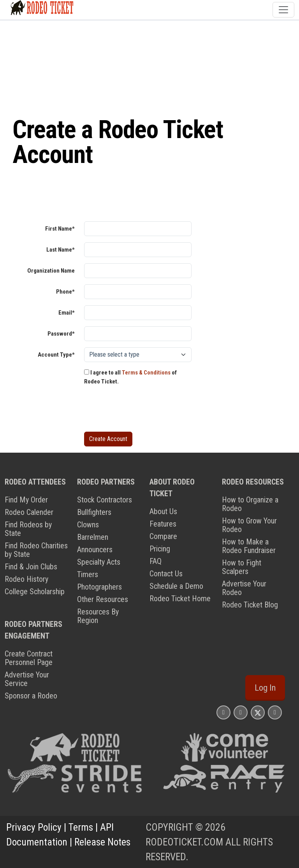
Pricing (160, 549)
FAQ (156, 561)
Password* (61, 334)
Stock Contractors (105, 500)
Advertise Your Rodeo (244, 588)
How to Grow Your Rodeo (249, 525)
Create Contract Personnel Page (29, 658)
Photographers (99, 587)
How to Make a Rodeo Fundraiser (249, 546)
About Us (163, 511)
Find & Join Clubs (31, 567)
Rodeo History (26, 579)
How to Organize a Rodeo (250, 504)
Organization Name (51, 271)
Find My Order (26, 500)
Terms (81, 827)
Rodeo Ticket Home (180, 598)
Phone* (65, 292)
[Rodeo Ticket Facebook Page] (241, 712)
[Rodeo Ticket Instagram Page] (223, 712)
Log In (265, 688)
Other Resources (103, 599)
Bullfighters (94, 512)
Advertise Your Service (27, 679)
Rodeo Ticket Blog (250, 605)
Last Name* (61, 250)
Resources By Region (98, 616)
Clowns (88, 525)
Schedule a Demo (176, 586)
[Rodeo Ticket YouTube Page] (275, 712)
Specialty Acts (99, 562)
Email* (67, 313)
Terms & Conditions (146, 373)
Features (163, 524)
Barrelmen (93, 537)
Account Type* (56, 355)
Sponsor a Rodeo (31, 696)
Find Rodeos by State (28, 529)
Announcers (95, 549)
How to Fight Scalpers (242, 567)
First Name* (60, 229)
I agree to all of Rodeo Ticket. (130, 377)
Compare (163, 536)
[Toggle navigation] (283, 10)
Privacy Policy (34, 827)
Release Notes (102, 842)
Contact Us (166, 574)
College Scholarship (35, 591)
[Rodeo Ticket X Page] (258, 712)
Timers (88, 574)
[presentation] (143, 410)
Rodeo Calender (29, 512)
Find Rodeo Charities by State (36, 550)
